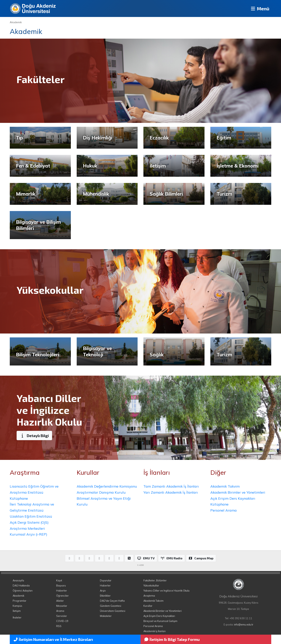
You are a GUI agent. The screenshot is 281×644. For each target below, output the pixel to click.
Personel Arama (224, 510)
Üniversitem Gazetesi (113, 611)
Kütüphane (19, 498)
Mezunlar (62, 606)
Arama (60, 611)
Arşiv (103, 591)
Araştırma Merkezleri (27, 528)
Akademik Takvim (225, 486)
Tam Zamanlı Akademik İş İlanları (171, 486)
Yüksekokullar (151, 585)
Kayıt (59, 580)
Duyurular (106, 580)
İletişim (17, 611)
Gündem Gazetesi (111, 606)
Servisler (62, 616)
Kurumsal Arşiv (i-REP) (28, 534)
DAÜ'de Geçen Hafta (112, 601)
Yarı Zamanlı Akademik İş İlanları (171, 492)
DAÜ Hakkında (21, 585)
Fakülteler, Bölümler (155, 580)
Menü (260, 8)
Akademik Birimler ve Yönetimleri (238, 492)
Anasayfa (18, 580)
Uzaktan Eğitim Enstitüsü (31, 516)
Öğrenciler (62, 596)
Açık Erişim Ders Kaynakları (233, 498)
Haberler (62, 591)
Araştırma (149, 596)
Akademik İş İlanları (155, 631)
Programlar (20, 601)
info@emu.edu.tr (244, 624)
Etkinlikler (105, 596)
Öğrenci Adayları (23, 591)
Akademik (16, 22)
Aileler (60, 601)
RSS (59, 626)
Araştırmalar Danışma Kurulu (101, 492)
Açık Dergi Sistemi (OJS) (29, 522)
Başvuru (61, 585)
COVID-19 (62, 621)
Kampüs (17, 606)
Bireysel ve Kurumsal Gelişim (160, 621)
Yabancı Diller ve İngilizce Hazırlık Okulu (166, 591)
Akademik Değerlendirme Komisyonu (107, 486)
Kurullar (148, 606)
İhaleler (17, 617)
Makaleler (106, 616)
